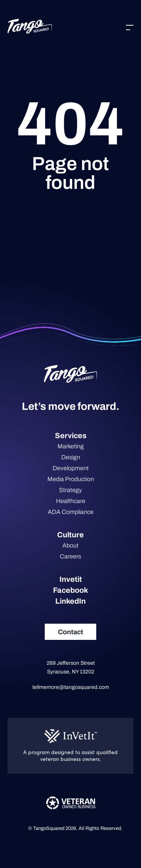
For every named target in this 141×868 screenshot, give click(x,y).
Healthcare (71, 501)
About (70, 545)
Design (71, 457)
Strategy (70, 490)
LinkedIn (70, 601)
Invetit (71, 579)
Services (71, 436)
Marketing (71, 446)
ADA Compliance (71, 512)
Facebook (70, 590)
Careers (70, 556)
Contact (70, 632)
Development (71, 468)
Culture (70, 535)
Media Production (71, 479)
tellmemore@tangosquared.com (71, 687)
